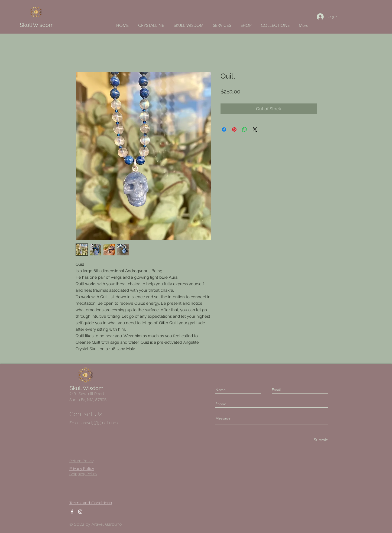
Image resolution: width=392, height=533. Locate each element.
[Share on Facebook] (224, 129)
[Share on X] (255, 129)
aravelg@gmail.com (100, 423)
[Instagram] (80, 512)
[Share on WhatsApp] (245, 129)
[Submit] (320, 440)
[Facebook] (72, 512)
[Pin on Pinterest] (234, 129)
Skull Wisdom (37, 25)
